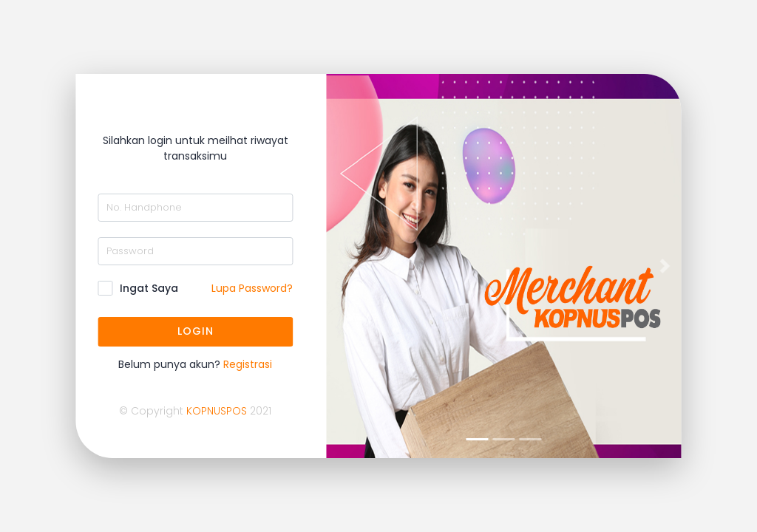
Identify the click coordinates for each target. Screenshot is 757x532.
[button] (353, 266)
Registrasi (248, 364)
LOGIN (195, 331)
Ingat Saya (149, 288)
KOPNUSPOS (217, 411)
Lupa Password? (252, 288)
